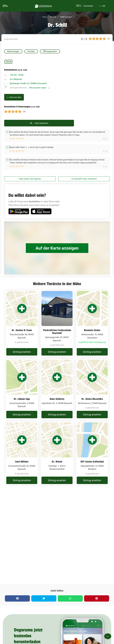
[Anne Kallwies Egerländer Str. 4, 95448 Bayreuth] (57, 389)
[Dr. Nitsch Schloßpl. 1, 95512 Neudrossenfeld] (57, 453)
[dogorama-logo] (43, 6)
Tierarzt (8, 62)
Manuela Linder (92, 330)
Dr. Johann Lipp (22, 399)
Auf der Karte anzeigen (57, 248)
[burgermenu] (5, 6)
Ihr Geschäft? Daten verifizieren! (84, 179)
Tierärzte (53, 17)
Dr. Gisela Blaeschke (92, 399)
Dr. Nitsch (57, 462)
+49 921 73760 (17, 75)
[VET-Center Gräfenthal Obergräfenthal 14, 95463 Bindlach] (92, 453)
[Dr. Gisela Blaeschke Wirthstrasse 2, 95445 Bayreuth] (92, 389)
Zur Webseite (16, 79)
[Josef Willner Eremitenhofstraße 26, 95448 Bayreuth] (22, 453)
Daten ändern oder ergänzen (30, 179)
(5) (109, 39)
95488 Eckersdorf (66, 17)
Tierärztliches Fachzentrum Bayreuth (57, 332)
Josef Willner (22, 462)
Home (45, 17)
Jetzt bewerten (39, 123)
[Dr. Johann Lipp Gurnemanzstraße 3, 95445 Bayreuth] (22, 389)
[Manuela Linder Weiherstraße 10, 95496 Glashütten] (92, 323)
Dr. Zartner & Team (22, 330)
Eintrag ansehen (22, 352)
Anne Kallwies (57, 399)
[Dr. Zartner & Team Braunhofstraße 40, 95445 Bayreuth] (22, 323)
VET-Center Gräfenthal (92, 462)
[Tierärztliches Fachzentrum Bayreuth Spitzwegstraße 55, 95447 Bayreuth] (57, 323)
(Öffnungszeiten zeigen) (39, 88)
